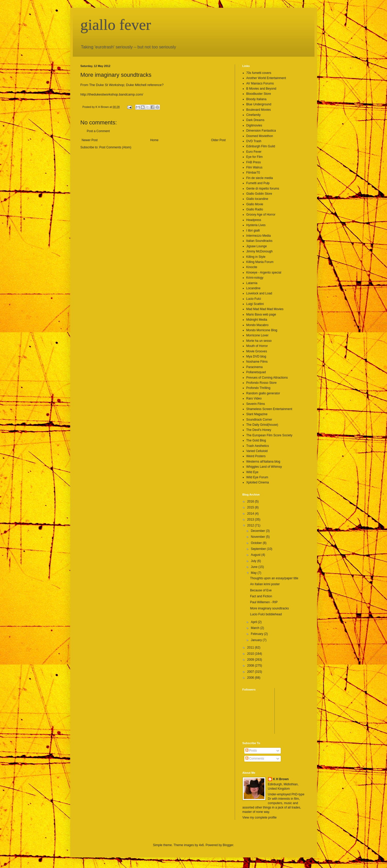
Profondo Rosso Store (262, 383)
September (259, 549)
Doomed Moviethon (260, 136)
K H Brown (281, 779)
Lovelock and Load (259, 293)
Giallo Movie (255, 204)
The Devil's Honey (259, 430)
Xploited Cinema (258, 482)
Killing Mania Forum (260, 262)
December (258, 531)
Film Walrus (254, 167)
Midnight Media (257, 320)
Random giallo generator (263, 393)
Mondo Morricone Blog (262, 330)
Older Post (218, 140)
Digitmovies (254, 125)
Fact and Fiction (261, 596)
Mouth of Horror (257, 346)
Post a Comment (98, 131)
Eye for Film (255, 157)
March (255, 628)
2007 (251, 672)
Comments (255, 759)
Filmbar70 (253, 173)
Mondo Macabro (258, 325)
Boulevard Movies (259, 110)
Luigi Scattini (255, 304)
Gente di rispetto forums (263, 189)
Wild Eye (252, 472)
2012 (251, 525)
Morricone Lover (258, 335)
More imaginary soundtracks (269, 608)
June (254, 567)
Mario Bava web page (261, 314)
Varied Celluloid (257, 451)
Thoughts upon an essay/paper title (274, 578)
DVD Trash (254, 141)
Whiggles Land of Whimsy (264, 467)
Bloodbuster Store (259, 94)
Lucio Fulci (254, 299)
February (257, 634)
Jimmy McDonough (260, 251)
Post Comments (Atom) (115, 147)
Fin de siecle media (260, 178)
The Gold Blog (256, 440)
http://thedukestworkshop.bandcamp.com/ (112, 94)
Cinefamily (254, 115)
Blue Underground (259, 104)
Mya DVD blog (256, 356)
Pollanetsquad (256, 372)
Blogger (228, 845)
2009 (251, 660)
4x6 (201, 845)
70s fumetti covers (259, 73)
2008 (251, 666)
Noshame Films (257, 362)
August (256, 555)
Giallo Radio (255, 209)
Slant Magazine (257, 414)
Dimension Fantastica (261, 131)
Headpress (254, 220)
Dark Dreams (255, 120)
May (254, 573)
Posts (251, 751)
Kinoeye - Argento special (264, 273)
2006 (251, 678)
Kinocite (252, 267)
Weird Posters (256, 456)
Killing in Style (256, 257)
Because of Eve (261, 590)
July (254, 561)
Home (154, 140)
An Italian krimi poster (265, 584)
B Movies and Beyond (261, 89)
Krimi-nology (255, 278)
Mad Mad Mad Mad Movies (265, 309)
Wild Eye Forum (257, 477)
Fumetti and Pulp (258, 183)
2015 (251, 507)
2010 (251, 654)
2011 (251, 648)
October (257, 543)
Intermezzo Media (259, 236)
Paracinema (255, 367)
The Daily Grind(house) (262, 425)
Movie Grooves (257, 351)
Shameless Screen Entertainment (269, 409)
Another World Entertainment (266, 78)
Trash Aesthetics (258, 446)
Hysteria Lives (256, 225)
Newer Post (90, 140)
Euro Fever (254, 152)
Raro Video (254, 398)
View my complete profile (260, 818)
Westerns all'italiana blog (263, 462)
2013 (251, 520)
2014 (251, 514)
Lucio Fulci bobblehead (266, 614)
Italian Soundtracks (259, 241)
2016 (251, 501)
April (254, 622)
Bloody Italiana (256, 99)
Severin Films (256, 404)
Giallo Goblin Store (259, 194)
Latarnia (252, 283)
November (258, 537)
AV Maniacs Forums (260, 83)
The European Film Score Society (269, 435)
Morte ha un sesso (259, 341)
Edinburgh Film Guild (261, 146)
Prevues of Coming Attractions (267, 378)
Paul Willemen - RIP (264, 602)
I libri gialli (253, 231)
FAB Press (254, 162)
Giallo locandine (257, 199)
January (257, 640)
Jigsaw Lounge (257, 246)
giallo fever (116, 25)
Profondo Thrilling (258, 388)
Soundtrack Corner (259, 420)
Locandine (253, 288)
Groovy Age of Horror (261, 215)
